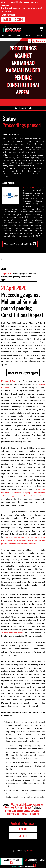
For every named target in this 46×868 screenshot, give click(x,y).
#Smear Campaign (25, 811)
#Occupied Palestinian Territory (19, 808)
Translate (40, 41)
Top (3, 264)
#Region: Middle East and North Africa (27, 805)
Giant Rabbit (31, 850)
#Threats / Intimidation (28, 814)
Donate (18, 35)
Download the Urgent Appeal (23, 373)
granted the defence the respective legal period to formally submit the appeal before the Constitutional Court (23, 493)
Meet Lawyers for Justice (18, 244)
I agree (7, 19)
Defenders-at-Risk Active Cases (35, 861)
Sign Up (23, 836)
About (4, 269)
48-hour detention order (12, 633)
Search (39, 35)
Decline (19, 19)
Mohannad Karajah (10, 381)
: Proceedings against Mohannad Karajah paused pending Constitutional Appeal (19, 277)
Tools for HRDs (7, 35)
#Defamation (11, 811)
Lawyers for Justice (32, 188)
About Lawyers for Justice (24, 108)
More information (8, 15)
